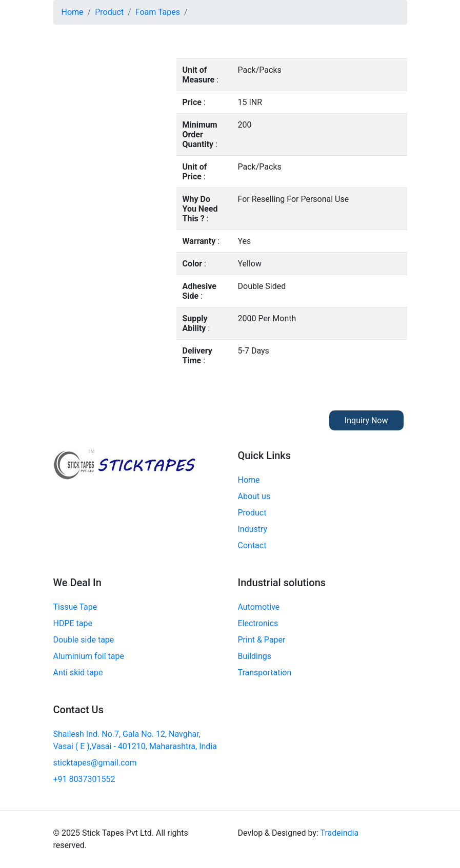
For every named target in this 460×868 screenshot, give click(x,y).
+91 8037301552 (84, 779)
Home (73, 12)
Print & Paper (262, 640)
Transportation (265, 673)
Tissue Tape (75, 607)
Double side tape (84, 640)
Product (109, 12)
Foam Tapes (158, 12)
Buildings (255, 656)
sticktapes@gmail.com (95, 763)
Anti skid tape (78, 673)
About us (254, 496)
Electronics (258, 623)
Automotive (259, 607)
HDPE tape (73, 623)
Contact (252, 545)
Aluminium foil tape (89, 656)
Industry (253, 529)
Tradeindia (339, 833)
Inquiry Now (366, 420)
